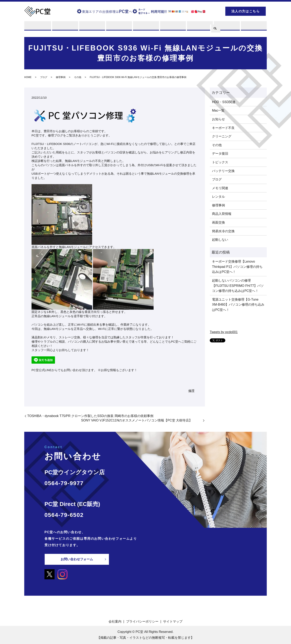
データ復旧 (220, 154)
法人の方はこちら (246, 11)
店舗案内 (172, 27)
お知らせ (218, 119)
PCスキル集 (199, 27)
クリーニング (222, 137)
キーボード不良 (223, 128)
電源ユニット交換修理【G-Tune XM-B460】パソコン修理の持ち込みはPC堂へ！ (238, 305)
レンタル (118, 27)
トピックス (220, 162)
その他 (78, 77)
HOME (28, 77)
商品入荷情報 (222, 214)
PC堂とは (38, 27)
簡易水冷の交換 (223, 231)
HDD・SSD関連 (224, 102)
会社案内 (115, 621)
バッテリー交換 (223, 171)
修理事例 (61, 77)
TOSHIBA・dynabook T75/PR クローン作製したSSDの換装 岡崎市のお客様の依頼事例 (90, 416)
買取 (92, 27)
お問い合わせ (253, 27)
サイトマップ (173, 621)
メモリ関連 (220, 188)
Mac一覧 (218, 111)
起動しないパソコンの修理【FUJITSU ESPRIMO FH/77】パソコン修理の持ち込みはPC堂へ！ (238, 286)
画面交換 (218, 222)
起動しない (220, 240)
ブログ (226, 27)
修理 (65, 27)
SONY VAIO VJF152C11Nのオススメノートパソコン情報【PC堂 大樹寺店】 (141, 421)
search (215, 11)
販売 (145, 27)
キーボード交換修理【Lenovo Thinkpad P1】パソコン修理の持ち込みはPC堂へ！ (237, 267)
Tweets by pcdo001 (224, 332)
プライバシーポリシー (142, 621)
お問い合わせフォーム (77, 559)
